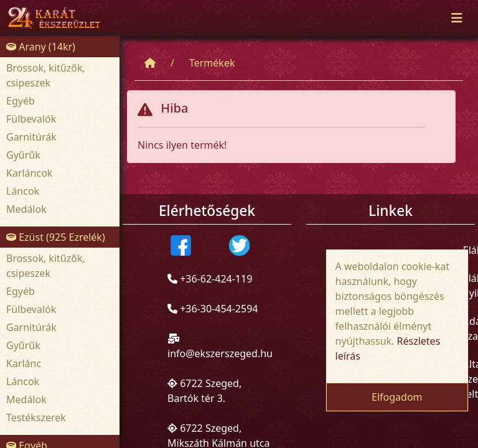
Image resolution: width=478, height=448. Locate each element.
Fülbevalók (31, 119)
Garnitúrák (31, 137)
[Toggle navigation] (457, 18)
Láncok (23, 191)
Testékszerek (36, 418)
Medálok (26, 209)
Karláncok (29, 173)
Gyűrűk (23, 155)
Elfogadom (397, 397)
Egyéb (21, 101)
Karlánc (24, 363)
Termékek (212, 63)
